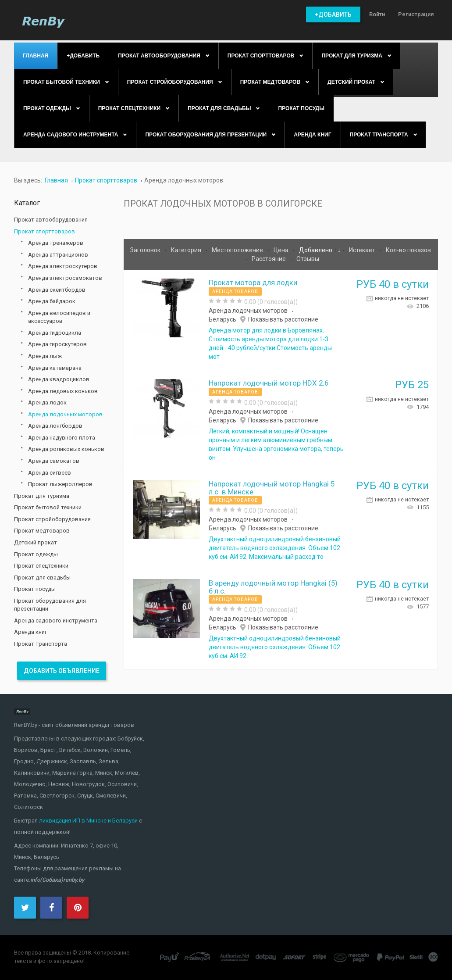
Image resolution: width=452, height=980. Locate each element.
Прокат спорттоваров (44, 231)
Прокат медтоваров (42, 531)
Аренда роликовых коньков (66, 449)
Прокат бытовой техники (48, 507)
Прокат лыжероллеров (60, 484)
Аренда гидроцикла (55, 333)
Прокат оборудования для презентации (50, 605)
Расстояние (269, 259)
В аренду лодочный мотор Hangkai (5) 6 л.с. (273, 587)
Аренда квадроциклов (59, 379)
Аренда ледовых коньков (63, 391)
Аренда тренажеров (56, 243)
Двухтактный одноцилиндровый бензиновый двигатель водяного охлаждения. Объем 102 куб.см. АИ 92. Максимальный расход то (275, 548)
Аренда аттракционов (58, 255)
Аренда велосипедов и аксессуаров (59, 317)
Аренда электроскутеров (63, 266)
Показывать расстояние (283, 319)
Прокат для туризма (42, 496)
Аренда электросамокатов (65, 278)
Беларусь (222, 319)
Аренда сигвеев (50, 473)
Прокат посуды (35, 589)
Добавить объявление (62, 671)
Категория (187, 250)
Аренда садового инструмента (56, 621)
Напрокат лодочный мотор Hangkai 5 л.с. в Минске (272, 488)
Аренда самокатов (54, 461)
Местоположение (238, 250)
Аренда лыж (45, 356)
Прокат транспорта (41, 644)
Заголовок (146, 250)
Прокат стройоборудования (52, 519)
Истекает (363, 250)
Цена (282, 250)
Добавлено (316, 250)
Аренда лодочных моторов (248, 311)
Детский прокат (36, 542)
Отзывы (308, 259)
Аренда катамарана (55, 368)
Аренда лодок (47, 402)
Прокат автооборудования (51, 220)
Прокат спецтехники (41, 566)
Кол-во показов (408, 250)
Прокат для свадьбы (42, 578)
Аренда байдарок (52, 301)
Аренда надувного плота (62, 438)
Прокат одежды (36, 554)
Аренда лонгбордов (55, 426)
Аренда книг (30, 632)
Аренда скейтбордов (57, 290)
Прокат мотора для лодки (253, 283)
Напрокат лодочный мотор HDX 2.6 (269, 383)
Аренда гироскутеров (57, 344)
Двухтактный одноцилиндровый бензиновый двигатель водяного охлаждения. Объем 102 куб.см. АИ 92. (275, 647)
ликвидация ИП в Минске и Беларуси (88, 821)
